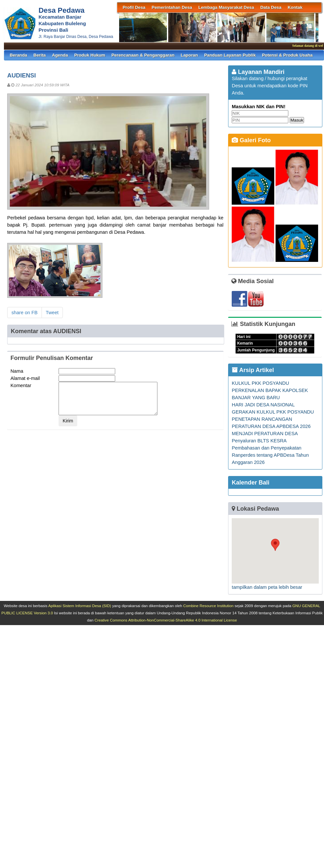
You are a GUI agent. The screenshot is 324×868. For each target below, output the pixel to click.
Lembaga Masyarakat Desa (226, 7)
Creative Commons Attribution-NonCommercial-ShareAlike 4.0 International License (166, 620)
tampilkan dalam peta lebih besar (267, 587)
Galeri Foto (251, 140)
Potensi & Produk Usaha (287, 55)
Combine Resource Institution (208, 606)
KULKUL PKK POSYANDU (260, 383)
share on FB (25, 313)
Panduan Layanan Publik (230, 55)
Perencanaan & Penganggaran (143, 55)
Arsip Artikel (253, 370)
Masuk (297, 120)
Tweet (52, 313)
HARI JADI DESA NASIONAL (263, 405)
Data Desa (271, 7)
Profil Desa (134, 7)
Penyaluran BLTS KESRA (259, 441)
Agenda (60, 55)
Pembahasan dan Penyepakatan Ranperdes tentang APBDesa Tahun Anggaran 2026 (270, 455)
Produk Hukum (90, 55)
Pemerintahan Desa (172, 7)
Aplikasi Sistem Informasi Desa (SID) (80, 606)
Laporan (189, 55)
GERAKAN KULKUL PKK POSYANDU (273, 412)
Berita (40, 55)
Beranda (18, 55)
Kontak (295, 7)
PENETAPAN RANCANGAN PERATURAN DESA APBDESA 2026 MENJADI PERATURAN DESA (271, 426)
